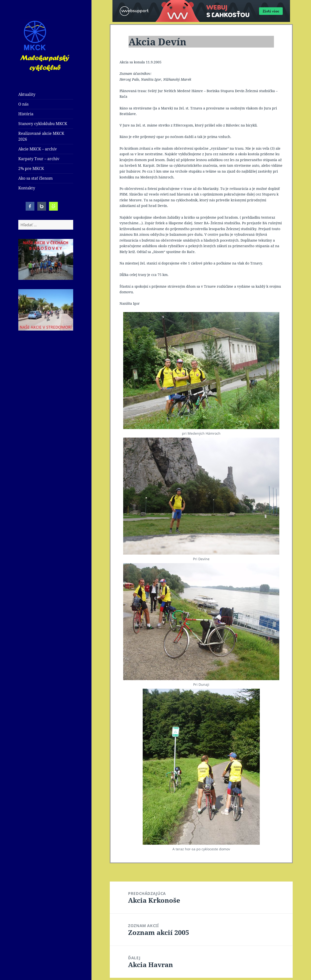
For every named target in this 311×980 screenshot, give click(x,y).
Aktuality (27, 94)
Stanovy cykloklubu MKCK (43, 124)
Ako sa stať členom (35, 178)
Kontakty (27, 188)
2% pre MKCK (31, 168)
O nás (23, 104)
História (26, 114)
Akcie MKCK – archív (38, 149)
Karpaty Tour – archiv (39, 159)
